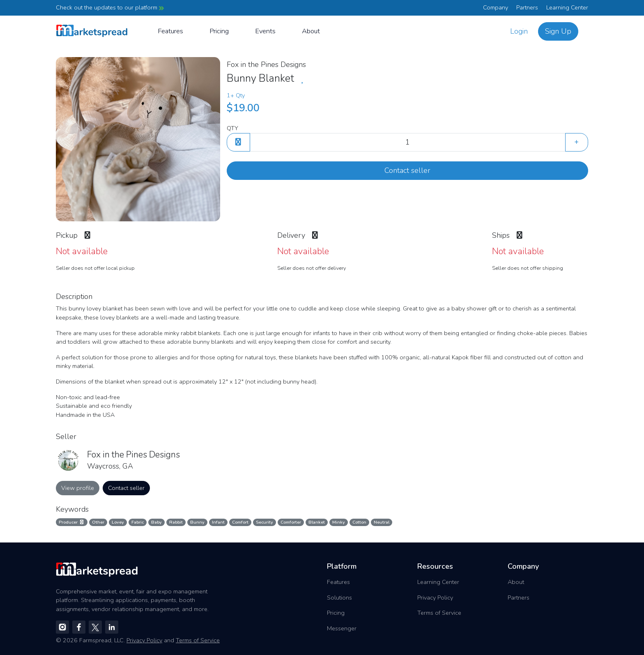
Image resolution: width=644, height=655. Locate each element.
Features (170, 31)
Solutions (339, 598)
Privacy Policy (435, 598)
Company (496, 7)
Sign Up (558, 31)
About (311, 31)
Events (265, 31)
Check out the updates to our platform (110, 7)
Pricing (219, 31)
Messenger (342, 628)
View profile (78, 488)
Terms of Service (439, 613)
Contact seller (407, 170)
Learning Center (567, 7)
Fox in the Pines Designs (266, 64)
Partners (527, 7)
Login (519, 31)
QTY (232, 128)
